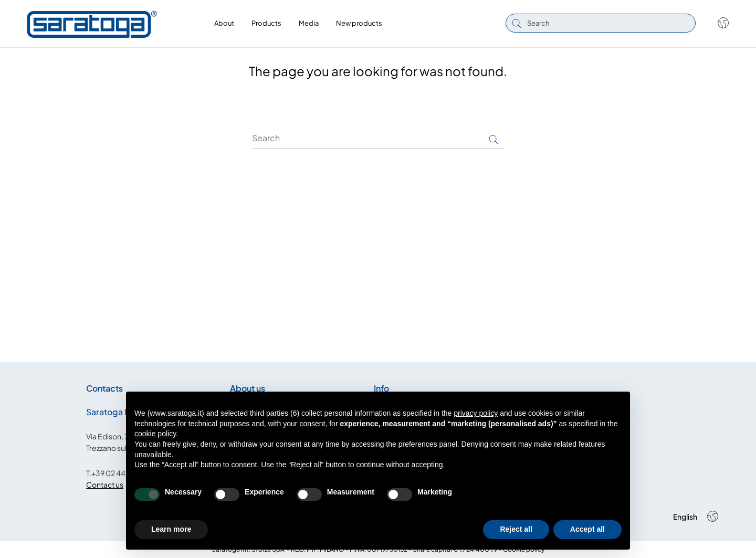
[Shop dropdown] (718, 23)
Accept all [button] (587, 529)
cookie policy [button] (155, 434)
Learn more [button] (171, 529)
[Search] (378, 138)
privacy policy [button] (476, 413)
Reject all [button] (516, 529)
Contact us (105, 485)
